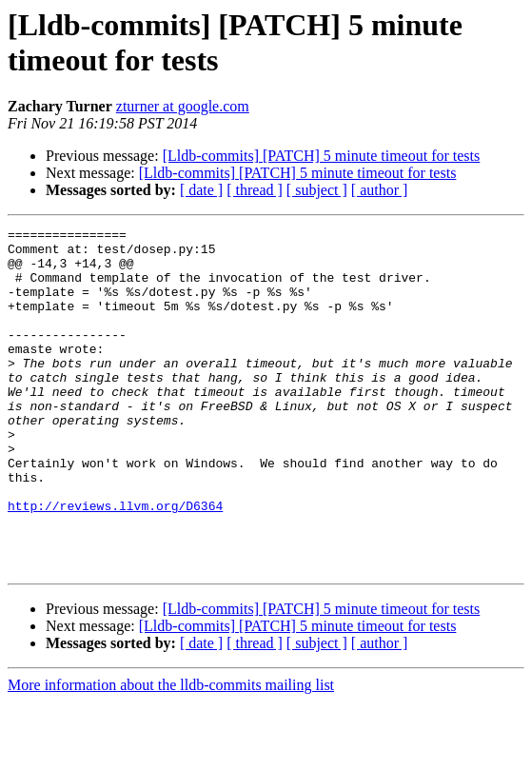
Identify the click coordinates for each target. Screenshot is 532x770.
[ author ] (380, 190)
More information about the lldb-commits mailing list (171, 753)
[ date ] (201, 190)
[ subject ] (317, 190)
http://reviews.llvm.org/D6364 (115, 563)
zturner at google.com (183, 106)
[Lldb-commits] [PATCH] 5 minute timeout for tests (322, 156)
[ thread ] (255, 190)
